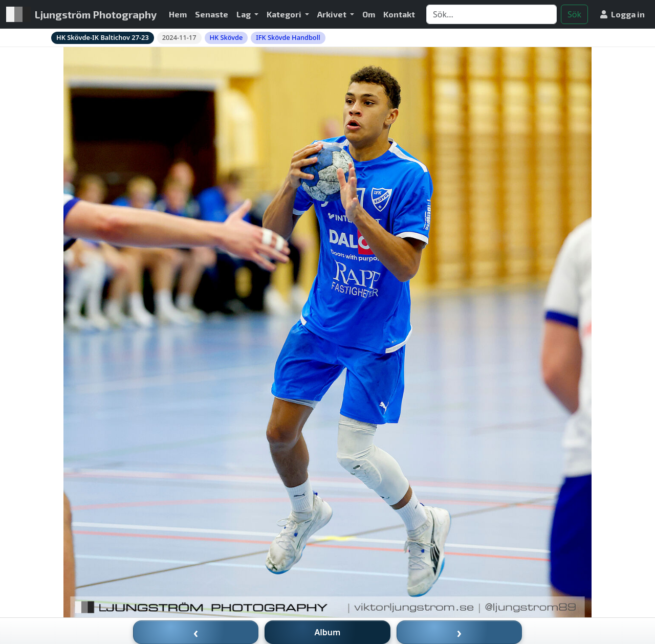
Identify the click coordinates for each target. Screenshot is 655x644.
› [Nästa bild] (460, 632)
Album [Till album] (328, 632)
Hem (178, 14)
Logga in (623, 14)
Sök (574, 14)
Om (369, 14)
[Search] (492, 14)
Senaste (212, 14)
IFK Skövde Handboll (288, 37)
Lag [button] (244, 14)
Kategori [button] (285, 14)
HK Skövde (226, 37)
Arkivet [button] (333, 14)
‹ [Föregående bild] (196, 632)
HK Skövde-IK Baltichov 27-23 (103, 37)
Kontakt (399, 14)
